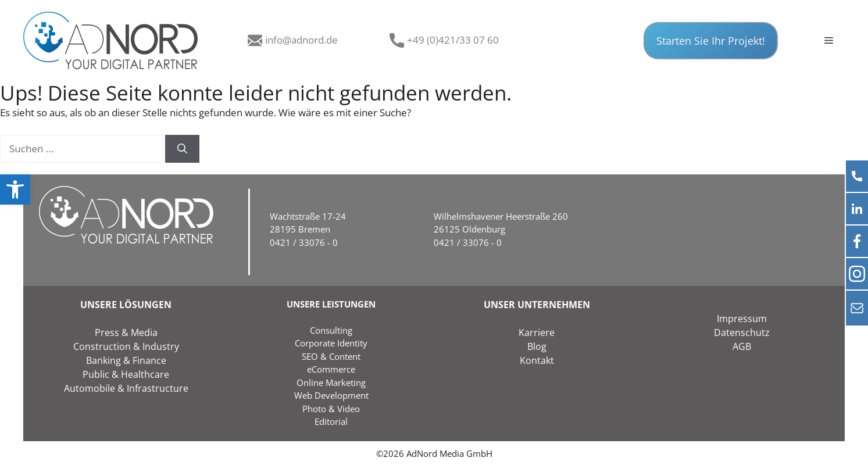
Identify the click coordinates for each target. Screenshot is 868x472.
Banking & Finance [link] (126, 360)
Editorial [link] (331, 421)
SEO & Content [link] (331, 356)
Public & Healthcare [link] (126, 374)
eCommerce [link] (331, 369)
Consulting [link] (331, 330)
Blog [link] (537, 346)
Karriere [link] (537, 332)
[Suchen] (182, 149)
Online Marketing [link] (331, 382)
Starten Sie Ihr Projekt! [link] (711, 41)
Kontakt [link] (537, 360)
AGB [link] (742, 346)
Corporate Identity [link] (331, 343)
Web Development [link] (331, 395)
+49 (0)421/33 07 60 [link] (453, 40)
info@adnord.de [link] (301, 40)
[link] (15, 189)
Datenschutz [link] (742, 332)
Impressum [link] (742, 319)
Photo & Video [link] (331, 409)
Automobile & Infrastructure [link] (126, 388)
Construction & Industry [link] (126, 346)
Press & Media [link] (126, 332)
